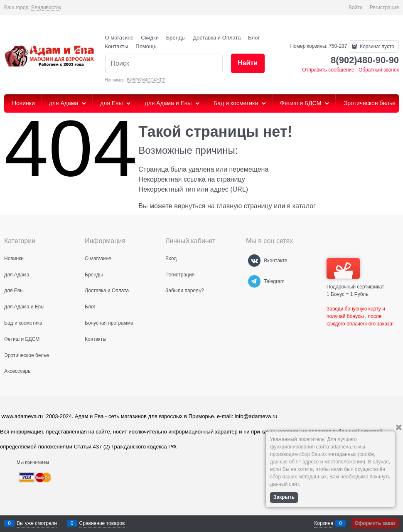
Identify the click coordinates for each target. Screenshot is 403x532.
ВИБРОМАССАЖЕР (146, 80)
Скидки (150, 38)
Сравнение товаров (102, 523)
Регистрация (384, 7)
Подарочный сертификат (355, 274)
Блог (254, 38)
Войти (356, 7)
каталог (304, 206)
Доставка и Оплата (217, 38)
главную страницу (244, 206)
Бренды (176, 38)
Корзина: (376, 47)
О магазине (119, 38)
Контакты (117, 46)
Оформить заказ (375, 523)
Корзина (324, 523)
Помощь (146, 46)
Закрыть (284, 497)
